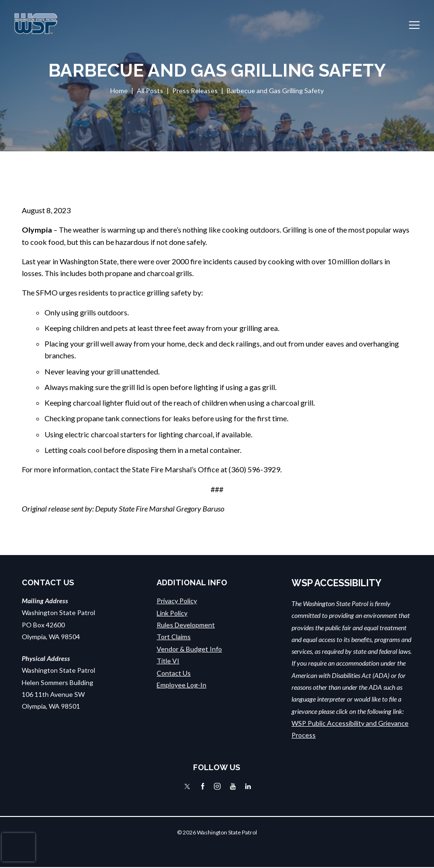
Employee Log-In (182, 684)
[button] (414, 24)
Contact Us (174, 673)
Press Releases (195, 91)
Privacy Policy (177, 601)
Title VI (168, 660)
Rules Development (186, 625)
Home (119, 91)
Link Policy (172, 612)
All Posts (150, 91)
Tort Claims (174, 637)
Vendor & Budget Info (189, 648)
